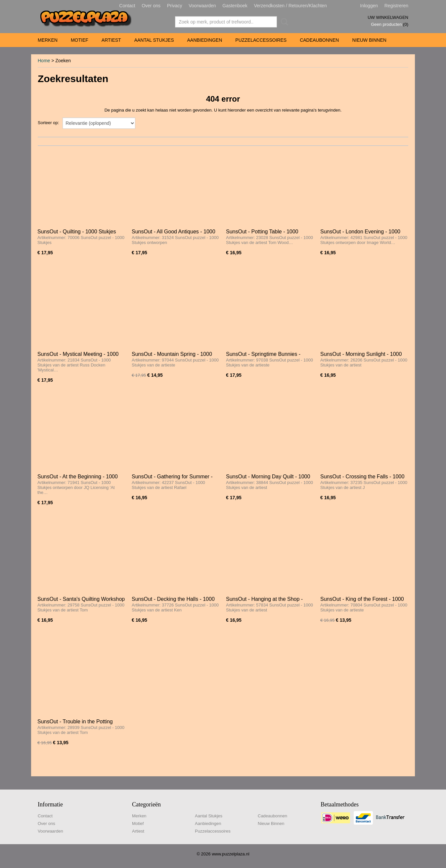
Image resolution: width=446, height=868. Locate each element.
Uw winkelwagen (388, 17)
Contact (127, 6)
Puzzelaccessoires (261, 40)
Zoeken (283, 22)
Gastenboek (235, 6)
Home (44, 61)
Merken (48, 40)
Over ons (151, 6)
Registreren (396, 6)
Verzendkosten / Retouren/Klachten (290, 6)
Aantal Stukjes (154, 40)
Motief (80, 40)
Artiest (111, 40)
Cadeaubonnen (319, 40)
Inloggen (369, 6)
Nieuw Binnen (369, 40)
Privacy (175, 6)
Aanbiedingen (204, 40)
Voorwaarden (202, 6)
